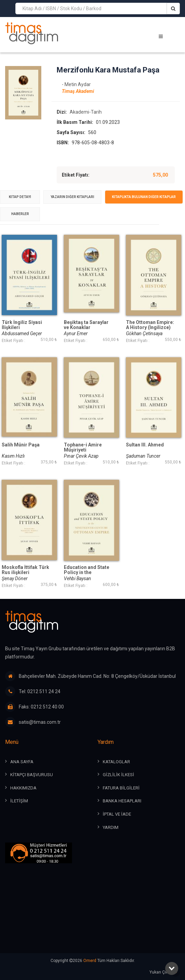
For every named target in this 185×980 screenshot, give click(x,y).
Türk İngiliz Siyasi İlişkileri (22, 325)
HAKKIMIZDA (23, 788)
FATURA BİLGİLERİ (121, 788)
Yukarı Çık (165, 972)
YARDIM (111, 827)
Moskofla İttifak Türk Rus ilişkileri (25, 570)
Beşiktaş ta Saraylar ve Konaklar (86, 325)
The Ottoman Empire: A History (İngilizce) (150, 325)
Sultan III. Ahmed (145, 445)
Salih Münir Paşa (21, 445)
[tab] (20, 197)
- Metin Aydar (76, 84)
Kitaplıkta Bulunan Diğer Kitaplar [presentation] (144, 197)
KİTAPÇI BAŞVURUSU (32, 775)
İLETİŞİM (19, 801)
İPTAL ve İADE (117, 814)
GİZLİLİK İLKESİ (118, 775)
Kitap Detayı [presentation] (20, 197)
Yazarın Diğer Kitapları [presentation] (72, 197)
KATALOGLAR (116, 762)
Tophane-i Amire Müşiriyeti (83, 447)
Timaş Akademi (78, 91)
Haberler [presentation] (20, 214)
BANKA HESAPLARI (122, 801)
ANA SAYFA (22, 762)
